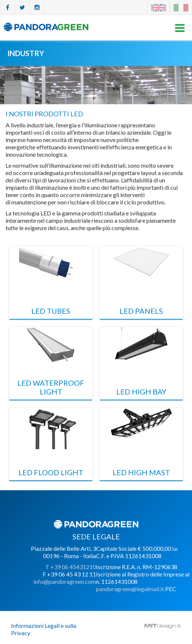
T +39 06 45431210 (71, 567)
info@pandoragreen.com (65, 581)
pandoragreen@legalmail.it (130, 589)
